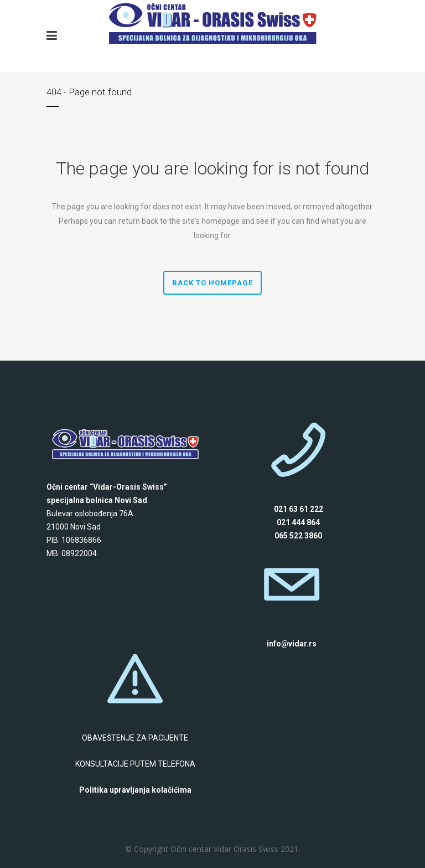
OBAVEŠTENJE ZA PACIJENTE (135, 738)
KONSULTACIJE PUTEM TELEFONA (135, 764)
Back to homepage (212, 283)
